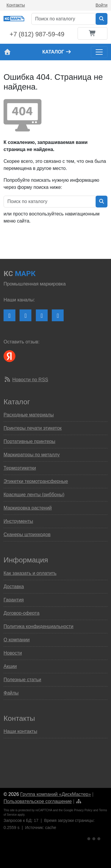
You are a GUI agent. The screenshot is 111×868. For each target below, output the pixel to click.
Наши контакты (20, 731)
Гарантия (14, 600)
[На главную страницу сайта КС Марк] (7, 52)
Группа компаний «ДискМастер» (55, 794)
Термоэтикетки (20, 468)
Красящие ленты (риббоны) (34, 495)
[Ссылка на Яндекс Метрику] (94, 838)
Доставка (14, 586)
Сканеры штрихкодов (27, 534)
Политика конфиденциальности (38, 626)
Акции (10, 666)
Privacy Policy (83, 810)
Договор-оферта (21, 613)
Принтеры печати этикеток (33, 428)
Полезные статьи (22, 680)
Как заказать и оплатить (30, 573)
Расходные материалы (29, 415)
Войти (102, 5)
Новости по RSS (30, 380)
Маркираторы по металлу (32, 455)
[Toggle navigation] (99, 52)
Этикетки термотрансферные (36, 481)
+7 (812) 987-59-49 (37, 34)
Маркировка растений (28, 508)
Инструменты (18, 521)
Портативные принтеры (29, 441)
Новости (13, 653)
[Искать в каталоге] (102, 19)
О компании (17, 640)
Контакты (16, 5)
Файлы (11, 693)
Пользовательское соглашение (38, 801)
